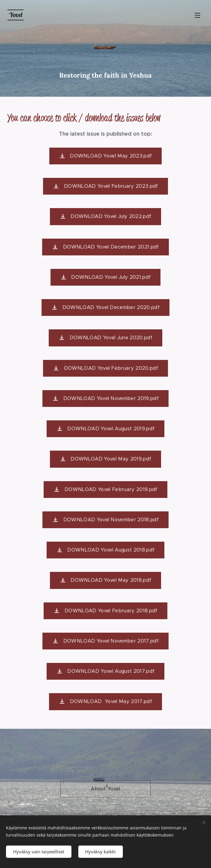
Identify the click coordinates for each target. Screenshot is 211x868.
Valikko (198, 15)
